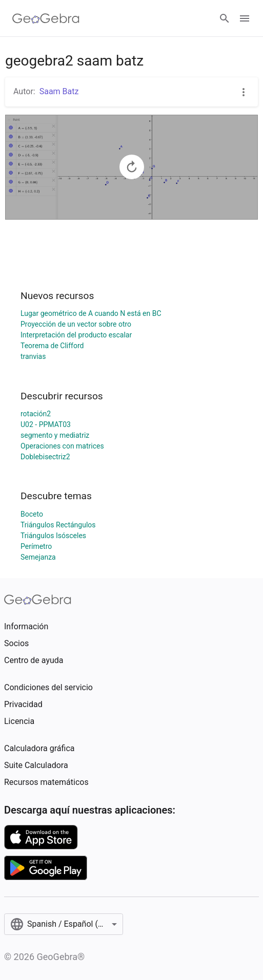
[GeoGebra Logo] (46, 18)
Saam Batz (59, 91)
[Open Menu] (245, 18)
